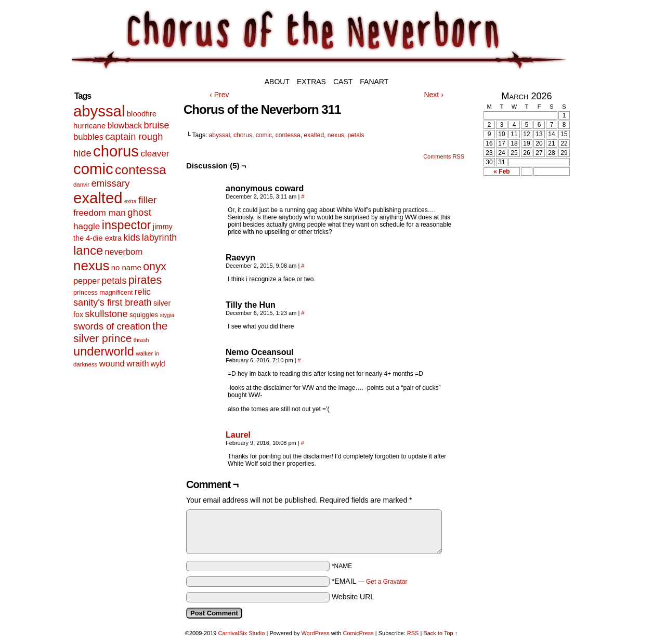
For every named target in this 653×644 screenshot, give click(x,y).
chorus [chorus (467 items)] (116, 151)
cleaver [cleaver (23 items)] (155, 154)
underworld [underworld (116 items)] (104, 351)
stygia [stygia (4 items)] (167, 315)
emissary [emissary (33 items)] (110, 183)
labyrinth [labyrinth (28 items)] (160, 238)
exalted (314, 135)
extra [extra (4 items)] (130, 201)
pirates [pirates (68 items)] (145, 280)
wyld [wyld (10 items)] (158, 364)
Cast (343, 82)
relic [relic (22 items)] (143, 292)
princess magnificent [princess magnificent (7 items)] (103, 293)
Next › (433, 95)
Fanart (374, 82)
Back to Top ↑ (440, 633)
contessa (288, 135)
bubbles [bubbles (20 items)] (88, 137)
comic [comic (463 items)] (93, 169)
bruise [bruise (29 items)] (156, 125)
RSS (413, 633)
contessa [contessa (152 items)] (141, 170)
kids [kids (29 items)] (132, 238)
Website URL (353, 597)
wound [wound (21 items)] (112, 364)
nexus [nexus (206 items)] (91, 266)
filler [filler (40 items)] (147, 200)
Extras (311, 82)
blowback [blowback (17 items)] (125, 126)
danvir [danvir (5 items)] (81, 185)
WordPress (316, 633)
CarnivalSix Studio (242, 633)
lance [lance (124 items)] (88, 250)
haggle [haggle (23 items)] (87, 226)
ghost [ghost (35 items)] (139, 212)
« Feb (501, 172)
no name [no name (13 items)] (126, 267)
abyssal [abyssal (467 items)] (99, 111)
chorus (243, 135)
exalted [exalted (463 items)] (98, 198)
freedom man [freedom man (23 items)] (100, 213)
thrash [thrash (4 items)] (141, 340)
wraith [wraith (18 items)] (138, 363)
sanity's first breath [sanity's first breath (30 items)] (113, 303)
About (277, 82)
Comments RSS (444, 156)
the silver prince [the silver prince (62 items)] (120, 332)
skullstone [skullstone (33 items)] (106, 314)
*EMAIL (370, 581)
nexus (336, 135)
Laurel (238, 435)
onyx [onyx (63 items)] (155, 266)
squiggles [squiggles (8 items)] (144, 315)
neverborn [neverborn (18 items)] (124, 252)
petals (356, 135)
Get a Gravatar (387, 582)
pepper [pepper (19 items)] (87, 281)
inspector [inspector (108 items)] (127, 225)
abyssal (220, 135)
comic (264, 135)
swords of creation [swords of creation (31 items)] (112, 326)
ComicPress (358, 633)
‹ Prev (219, 95)
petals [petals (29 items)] (114, 281)
